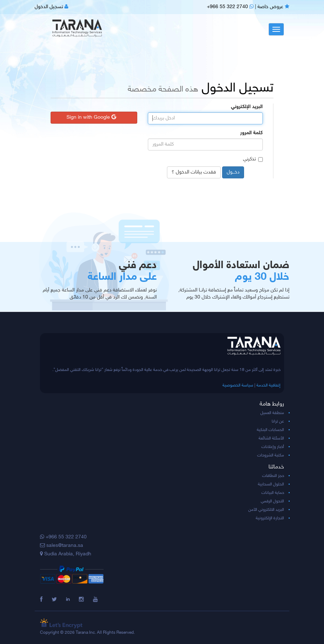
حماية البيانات (273, 493)
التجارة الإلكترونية (270, 518)
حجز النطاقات (273, 476)
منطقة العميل (272, 413)
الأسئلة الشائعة (271, 438)
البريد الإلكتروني (247, 107)
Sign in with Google (91, 117)
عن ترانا (278, 421)
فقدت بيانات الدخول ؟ (194, 172)
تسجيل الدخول (51, 7)
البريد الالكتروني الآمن (266, 510)
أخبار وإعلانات (273, 447)
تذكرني (253, 159)
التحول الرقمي (272, 501)
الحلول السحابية (271, 484)
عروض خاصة (273, 7)
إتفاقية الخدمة (268, 385)
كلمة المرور (251, 133)
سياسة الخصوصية (238, 385)
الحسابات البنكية (270, 430)
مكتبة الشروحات (271, 455)
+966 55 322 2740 (230, 7)
